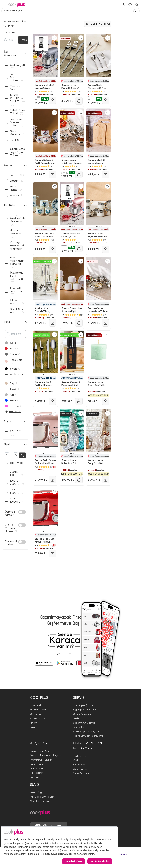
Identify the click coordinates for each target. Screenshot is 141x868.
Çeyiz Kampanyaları (40, 801)
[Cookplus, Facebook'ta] (38, 826)
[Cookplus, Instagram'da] (45, 826)
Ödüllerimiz (36, 714)
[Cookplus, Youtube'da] (59, 826)
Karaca (34, 727)
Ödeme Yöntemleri (82, 714)
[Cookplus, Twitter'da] (52, 826)
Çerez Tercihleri (81, 773)
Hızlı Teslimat (37, 773)
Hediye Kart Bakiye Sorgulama (88, 736)
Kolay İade (35, 777)
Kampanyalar (37, 764)
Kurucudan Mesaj (38, 710)
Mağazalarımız (38, 718)
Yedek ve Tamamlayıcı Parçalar (45, 755)
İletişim (34, 723)
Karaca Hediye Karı (39, 751)
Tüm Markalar (37, 768)
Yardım (77, 718)
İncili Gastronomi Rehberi (42, 797)
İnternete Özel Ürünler (41, 760)
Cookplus (39, 697)
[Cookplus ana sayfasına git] (40, 813)
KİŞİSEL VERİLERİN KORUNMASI (87, 745)
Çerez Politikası (80, 769)
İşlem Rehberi (80, 727)
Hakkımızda (36, 705)
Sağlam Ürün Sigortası (84, 723)
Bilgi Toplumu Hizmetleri (85, 710)
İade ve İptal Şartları (83, 705)
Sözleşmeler (79, 765)
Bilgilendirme (80, 756)
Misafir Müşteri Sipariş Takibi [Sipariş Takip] (87, 731)
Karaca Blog (36, 792)
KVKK (76, 760)
